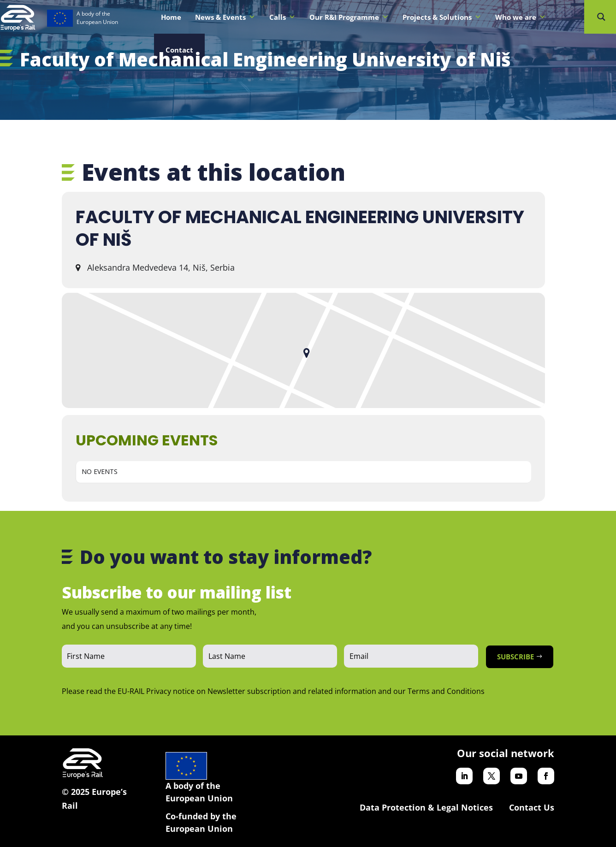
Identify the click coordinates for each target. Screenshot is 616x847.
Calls (282, 17)
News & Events (225, 17)
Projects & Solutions (442, 17)
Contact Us (532, 807)
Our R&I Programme (349, 17)
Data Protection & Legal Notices (426, 807)
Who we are (521, 17)
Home (171, 17)
